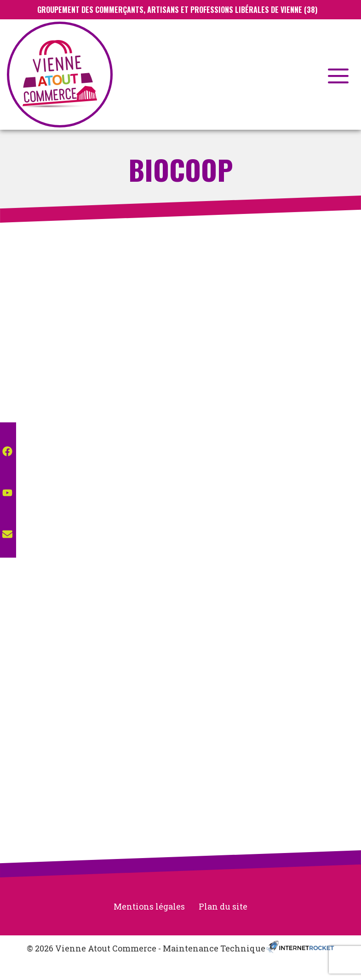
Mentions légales (149, 906)
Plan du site (223, 906)
